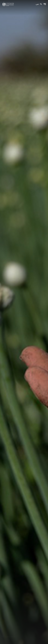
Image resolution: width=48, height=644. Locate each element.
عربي (37, 4)
